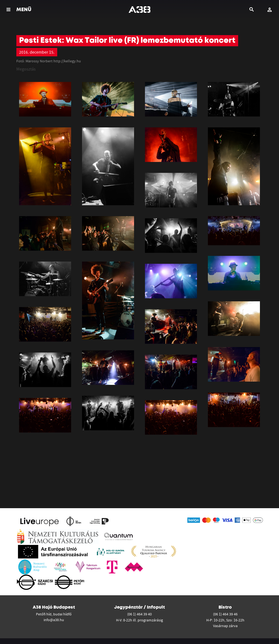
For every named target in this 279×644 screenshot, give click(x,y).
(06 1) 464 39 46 (225, 614)
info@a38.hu (54, 620)
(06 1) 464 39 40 (139, 614)
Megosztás (26, 69)
